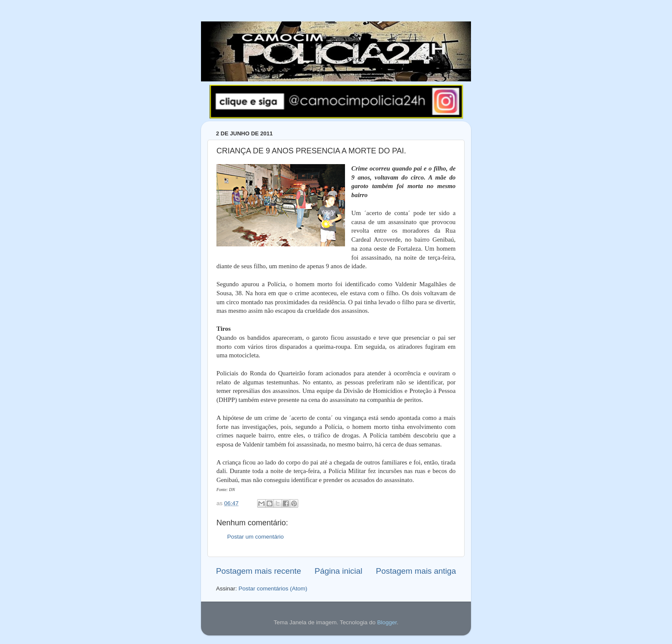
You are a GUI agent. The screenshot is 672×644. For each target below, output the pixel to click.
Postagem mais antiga (416, 571)
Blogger (387, 622)
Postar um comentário (255, 537)
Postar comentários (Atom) (273, 589)
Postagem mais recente (258, 571)
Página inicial (338, 571)
